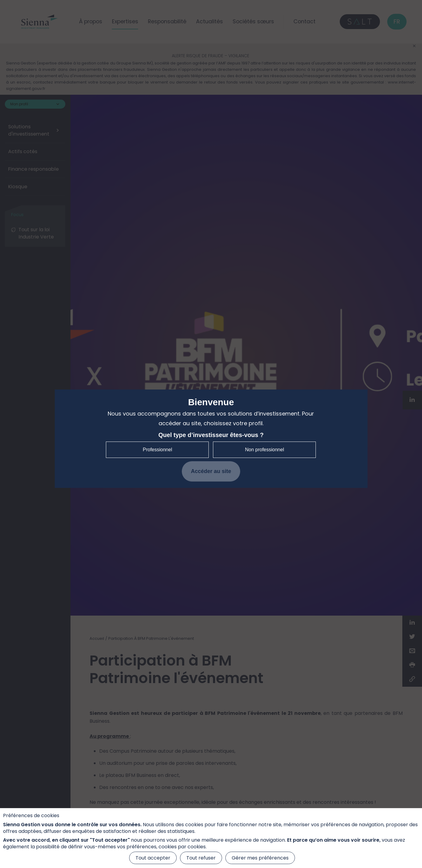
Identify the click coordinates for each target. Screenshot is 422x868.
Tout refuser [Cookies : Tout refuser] (201, 858)
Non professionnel (265, 450)
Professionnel (157, 450)
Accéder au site (211, 471)
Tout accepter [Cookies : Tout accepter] (153, 858)
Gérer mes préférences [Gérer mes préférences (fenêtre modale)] (260, 858)
